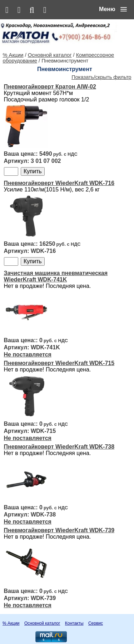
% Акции (13, 55)
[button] (113, 9)
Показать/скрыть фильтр (101, 77)
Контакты (74, 623)
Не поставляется (28, 355)
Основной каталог (50, 55)
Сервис (96, 623)
